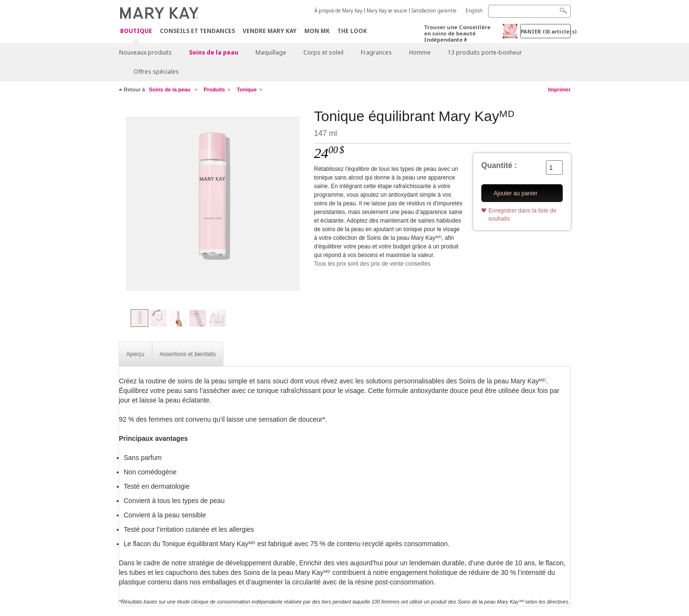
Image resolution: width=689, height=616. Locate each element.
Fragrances (376, 52)
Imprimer (559, 90)
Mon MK (317, 31)
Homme (420, 52)
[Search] (529, 11)
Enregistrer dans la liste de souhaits (522, 215)
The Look (352, 31)
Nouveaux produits (145, 52)
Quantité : (499, 165)
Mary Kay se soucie (387, 11)
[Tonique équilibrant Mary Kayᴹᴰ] (213, 204)
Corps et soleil (323, 52)
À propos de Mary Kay (338, 11)
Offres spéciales (156, 72)
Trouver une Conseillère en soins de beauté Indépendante (457, 33)
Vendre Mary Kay (270, 31)
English (474, 11)
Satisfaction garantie (434, 11)
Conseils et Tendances (197, 31)
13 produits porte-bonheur (485, 52)
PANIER (546, 31)
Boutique (136, 31)
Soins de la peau (214, 52)
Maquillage (271, 52)
